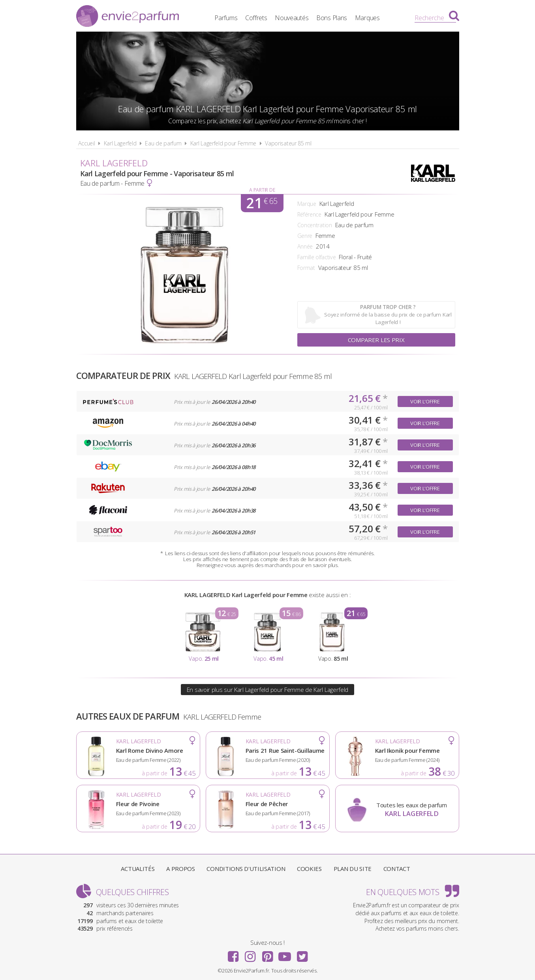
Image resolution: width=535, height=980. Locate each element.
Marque (307, 204)
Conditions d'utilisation (246, 869)
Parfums (226, 18)
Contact (397, 869)
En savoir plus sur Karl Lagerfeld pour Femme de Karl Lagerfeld (267, 690)
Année (305, 246)
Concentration (315, 225)
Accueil (87, 143)
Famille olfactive (317, 257)
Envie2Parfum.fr (128, 17)
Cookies (309, 869)
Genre (305, 236)
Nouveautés (292, 18)
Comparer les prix (376, 340)
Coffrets (256, 18)
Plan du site (353, 869)
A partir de (262, 190)
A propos (181, 869)
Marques (367, 18)
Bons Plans (332, 18)
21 (262, 203)
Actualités (138, 869)
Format (306, 268)
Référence (309, 214)
